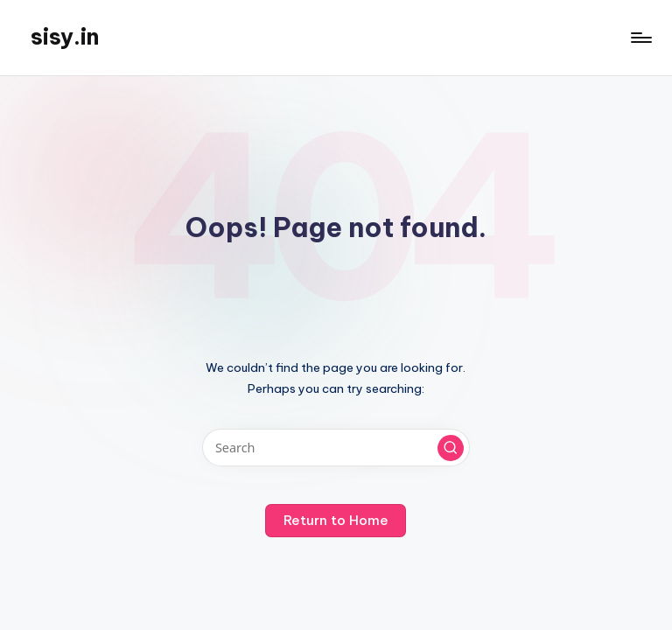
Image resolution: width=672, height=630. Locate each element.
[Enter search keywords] (336, 448)
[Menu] (640, 38)
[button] (451, 448)
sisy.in (65, 37)
